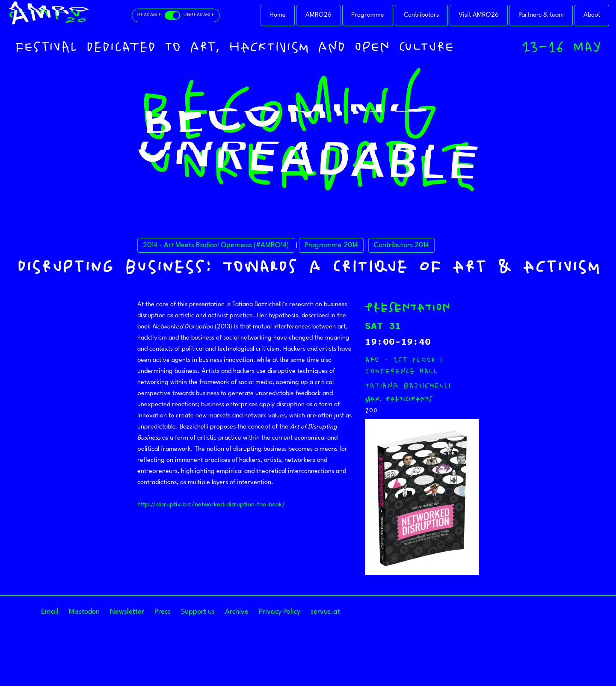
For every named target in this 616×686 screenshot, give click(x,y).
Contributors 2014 (401, 245)
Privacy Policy (280, 612)
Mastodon (84, 612)
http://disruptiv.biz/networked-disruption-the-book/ (211, 505)
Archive (237, 612)
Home (278, 15)
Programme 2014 (331, 245)
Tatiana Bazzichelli (408, 385)
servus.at (325, 612)
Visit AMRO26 (479, 15)
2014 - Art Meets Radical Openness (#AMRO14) (216, 245)
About (592, 15)
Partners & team (541, 15)
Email (50, 612)
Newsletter (127, 612)
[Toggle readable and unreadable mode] (176, 15)
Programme (368, 15)
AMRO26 (318, 15)
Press (163, 612)
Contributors (421, 15)
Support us (198, 612)
